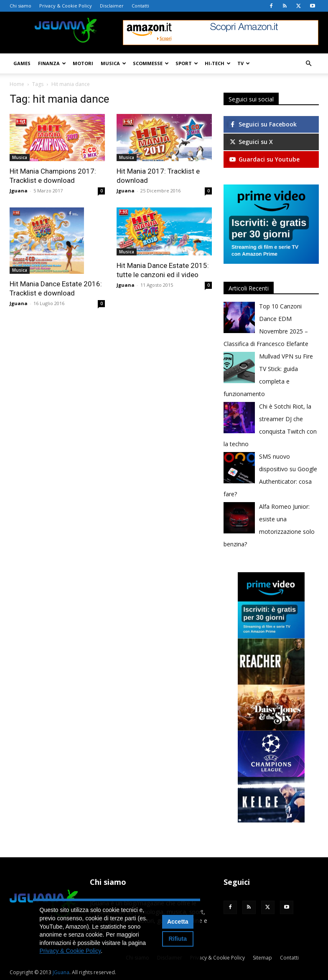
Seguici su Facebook (263, 124)
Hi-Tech (218, 63)
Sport (187, 63)
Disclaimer (112, 6)
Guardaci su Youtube (264, 159)
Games (22, 63)
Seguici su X (251, 142)
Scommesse (151, 63)
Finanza (52, 63)
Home (17, 84)
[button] (309, 64)
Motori (83, 63)
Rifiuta (178, 939)
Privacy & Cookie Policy (66, 6)
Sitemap (262, 958)
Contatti (140, 6)
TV (244, 63)
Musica (113, 63)
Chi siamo (20, 6)
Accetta (178, 922)
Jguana (19, 191)
